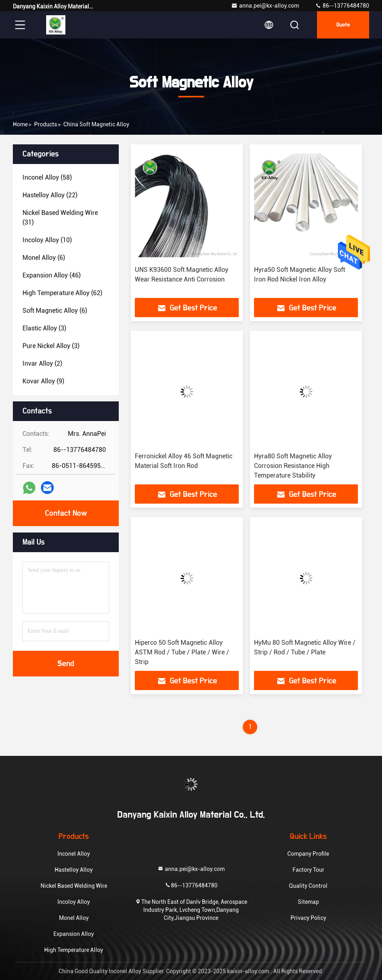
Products (46, 124)
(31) (60, 218)
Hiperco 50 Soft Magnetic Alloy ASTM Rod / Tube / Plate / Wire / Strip (182, 652)
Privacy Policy (308, 918)
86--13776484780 (342, 6)
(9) (43, 381)
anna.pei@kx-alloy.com (265, 6)
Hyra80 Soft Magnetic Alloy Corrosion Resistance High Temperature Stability (293, 466)
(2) (42, 363)
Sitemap (308, 902)
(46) (52, 275)
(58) (47, 177)
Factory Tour (308, 870)
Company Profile (308, 854)
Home (20, 124)
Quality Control (308, 886)
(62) (62, 293)
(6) (44, 258)
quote (343, 25)
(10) (47, 240)
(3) (44, 328)
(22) (50, 195)
